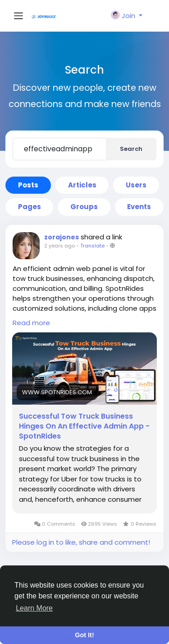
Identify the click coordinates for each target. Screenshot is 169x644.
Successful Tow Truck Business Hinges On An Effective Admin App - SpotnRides (84, 426)
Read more (31, 323)
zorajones (62, 237)
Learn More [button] (34, 608)
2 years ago (59, 246)
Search (131, 149)
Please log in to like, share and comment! (81, 542)
